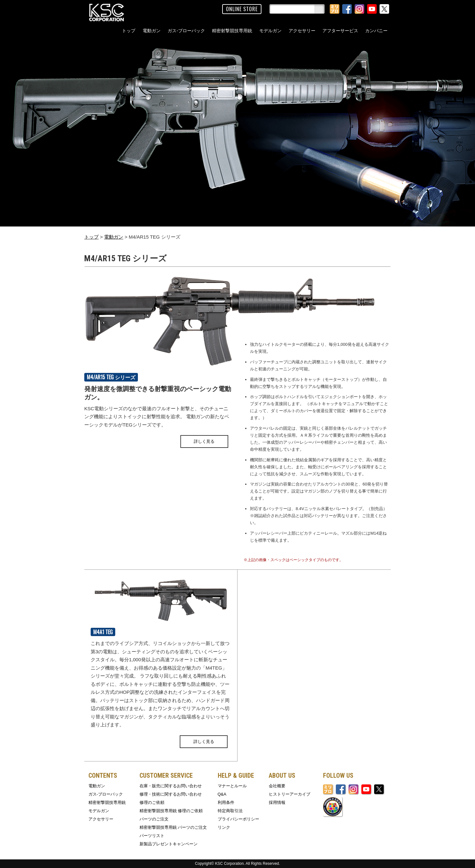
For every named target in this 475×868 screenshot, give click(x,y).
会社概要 (277, 786)
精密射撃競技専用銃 (232, 31)
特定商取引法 (230, 811)
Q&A (222, 794)
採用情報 (277, 802)
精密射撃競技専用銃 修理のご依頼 (171, 811)
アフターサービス (340, 31)
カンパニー (376, 31)
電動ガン (152, 31)
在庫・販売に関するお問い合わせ (171, 786)
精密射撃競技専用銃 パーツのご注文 (173, 827)
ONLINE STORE (242, 9)
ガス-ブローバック (186, 31)
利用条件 (226, 802)
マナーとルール (232, 786)
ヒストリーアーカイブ (290, 794)
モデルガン (270, 31)
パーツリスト (152, 836)
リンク (224, 827)
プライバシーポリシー (238, 819)
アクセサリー (302, 31)
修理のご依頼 (152, 802)
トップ (129, 31)
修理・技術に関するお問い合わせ (171, 794)
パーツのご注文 (154, 819)
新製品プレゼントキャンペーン (169, 844)
